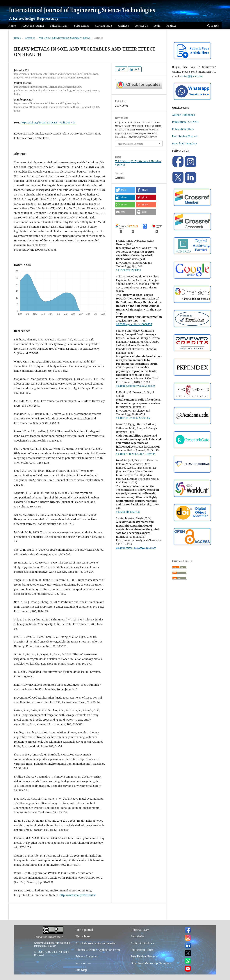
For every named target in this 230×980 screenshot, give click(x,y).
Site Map (81, 970)
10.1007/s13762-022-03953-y (133, 418)
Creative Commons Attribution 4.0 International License (52, 944)
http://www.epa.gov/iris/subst (78, 895)
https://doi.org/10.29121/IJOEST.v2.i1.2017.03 (48, 122)
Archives (123, 26)
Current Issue (104, 26)
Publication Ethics (183, 129)
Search (213, 26)
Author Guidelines (183, 115)
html (136, 69)
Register (171, 26)
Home (12, 26)
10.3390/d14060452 (128, 512)
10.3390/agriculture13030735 (134, 324)
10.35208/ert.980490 (129, 270)
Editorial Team (59, 26)
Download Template (185, 143)
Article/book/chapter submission (96, 943)
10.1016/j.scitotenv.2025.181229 (135, 386)
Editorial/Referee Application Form (98, 950)
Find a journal (84, 930)
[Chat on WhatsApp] (192, 100)
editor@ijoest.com (191, 76)
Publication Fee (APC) (185, 122)
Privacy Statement (87, 956)
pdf (122, 69)
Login (157, 26)
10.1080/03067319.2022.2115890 (136, 548)
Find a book (83, 936)
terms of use (83, 963)
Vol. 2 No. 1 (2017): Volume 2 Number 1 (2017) (65, 38)
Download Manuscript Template (151, 963)
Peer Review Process (185, 136)
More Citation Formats (130, 144)
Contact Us (141, 26)
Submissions (82, 26)
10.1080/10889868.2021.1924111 (136, 454)
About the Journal (33, 26)
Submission (138, 936)
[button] (125, 190)
